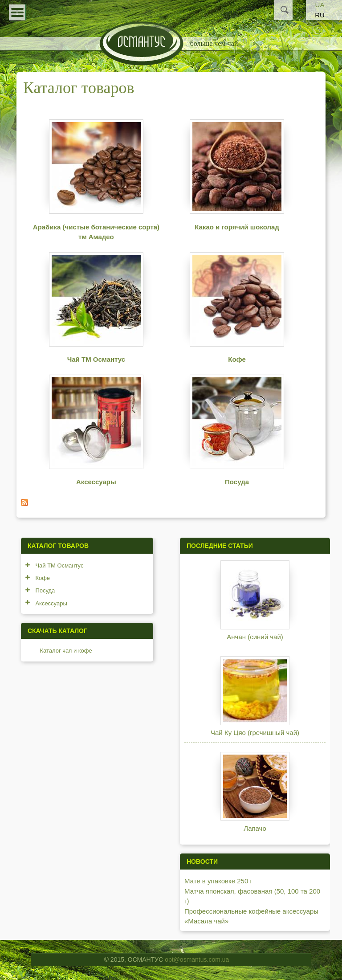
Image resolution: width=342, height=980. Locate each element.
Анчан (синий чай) (255, 637)
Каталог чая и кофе (66, 651)
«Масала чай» (206, 921)
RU (320, 15)
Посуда (237, 482)
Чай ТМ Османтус (96, 359)
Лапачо (255, 828)
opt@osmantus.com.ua (197, 960)
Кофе (237, 359)
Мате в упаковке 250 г (218, 881)
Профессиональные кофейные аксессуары (251, 911)
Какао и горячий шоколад (237, 227)
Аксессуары (96, 482)
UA (320, 5)
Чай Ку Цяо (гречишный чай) (255, 733)
